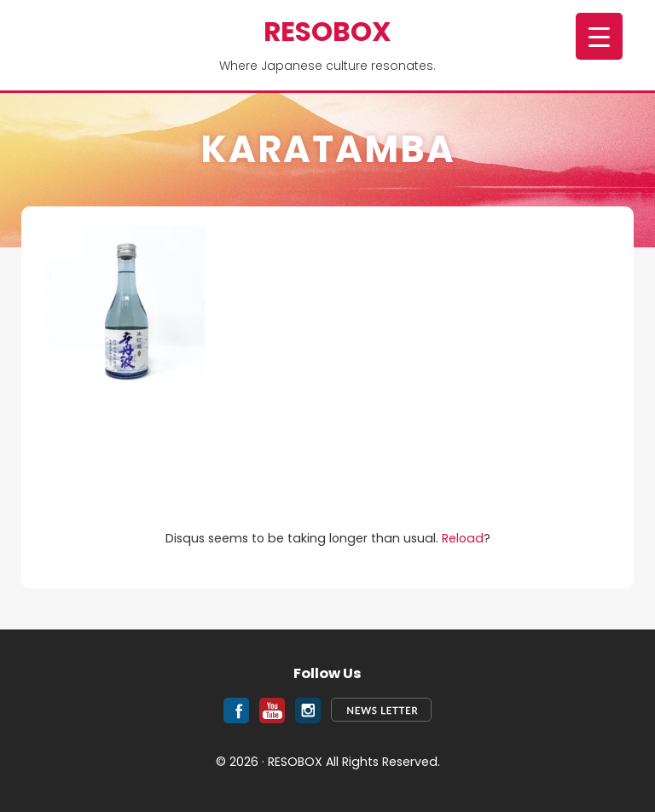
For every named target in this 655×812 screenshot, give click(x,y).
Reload (463, 538)
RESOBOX (327, 31)
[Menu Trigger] (599, 36)
